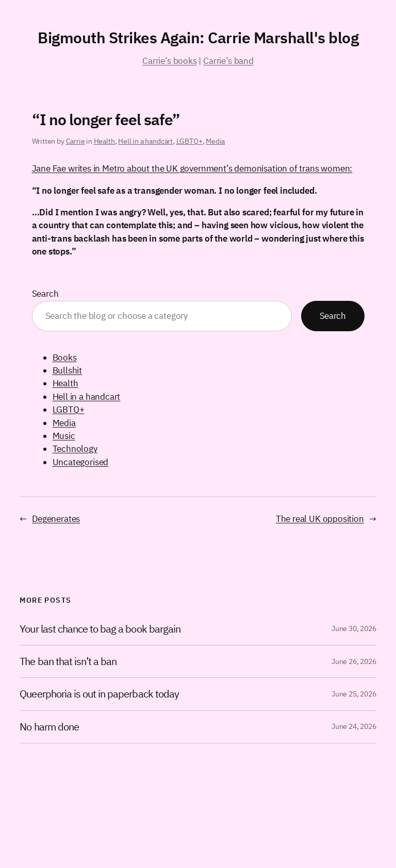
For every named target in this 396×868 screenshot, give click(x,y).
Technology (75, 449)
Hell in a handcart (145, 141)
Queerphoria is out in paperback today (99, 694)
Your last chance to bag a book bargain (100, 629)
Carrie (76, 141)
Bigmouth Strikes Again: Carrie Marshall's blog (198, 37)
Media (215, 141)
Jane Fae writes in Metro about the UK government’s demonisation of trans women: (192, 168)
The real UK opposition (320, 519)
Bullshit (68, 370)
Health (104, 141)
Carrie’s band (228, 61)
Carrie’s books (169, 61)
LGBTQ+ (189, 141)
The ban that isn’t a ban (68, 661)
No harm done (49, 727)
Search (45, 294)
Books (65, 358)
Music (64, 436)
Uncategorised (81, 462)
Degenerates (56, 519)
